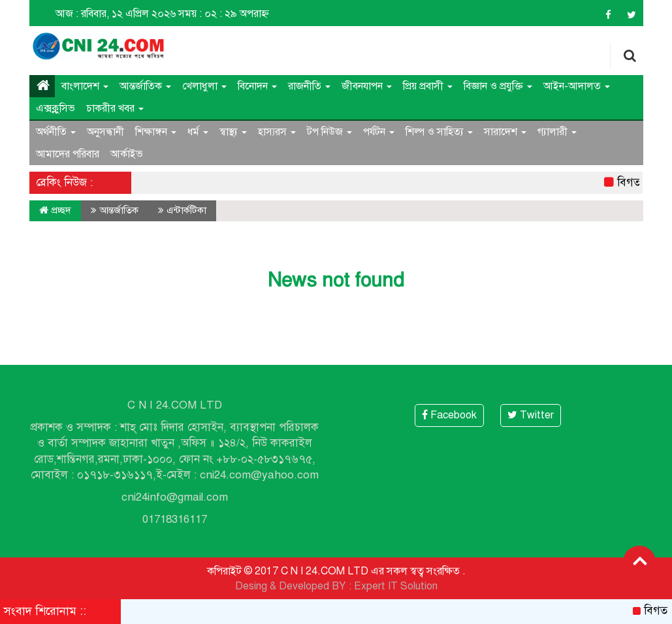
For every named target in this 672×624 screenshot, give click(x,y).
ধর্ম (198, 132)
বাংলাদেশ (85, 86)
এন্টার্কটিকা (186, 210)
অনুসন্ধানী (105, 132)
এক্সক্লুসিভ (56, 108)
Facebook (449, 415)
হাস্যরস (277, 132)
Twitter (531, 415)
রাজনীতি (309, 86)
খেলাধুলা (204, 86)
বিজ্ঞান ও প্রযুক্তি (498, 86)
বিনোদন (257, 86)
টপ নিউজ (329, 132)
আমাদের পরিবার (68, 154)
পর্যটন (379, 132)
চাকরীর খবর (115, 108)
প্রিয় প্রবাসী (428, 86)
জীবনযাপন (367, 86)
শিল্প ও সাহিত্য (439, 132)
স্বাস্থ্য (233, 132)
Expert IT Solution (396, 586)
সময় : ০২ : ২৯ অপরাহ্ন (224, 14)
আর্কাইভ (127, 154)
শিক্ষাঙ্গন (156, 132)
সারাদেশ (505, 132)
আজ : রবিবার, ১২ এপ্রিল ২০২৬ (116, 14)
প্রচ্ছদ (55, 210)
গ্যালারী (557, 132)
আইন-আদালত (577, 86)
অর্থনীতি (56, 132)
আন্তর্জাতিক (145, 86)
